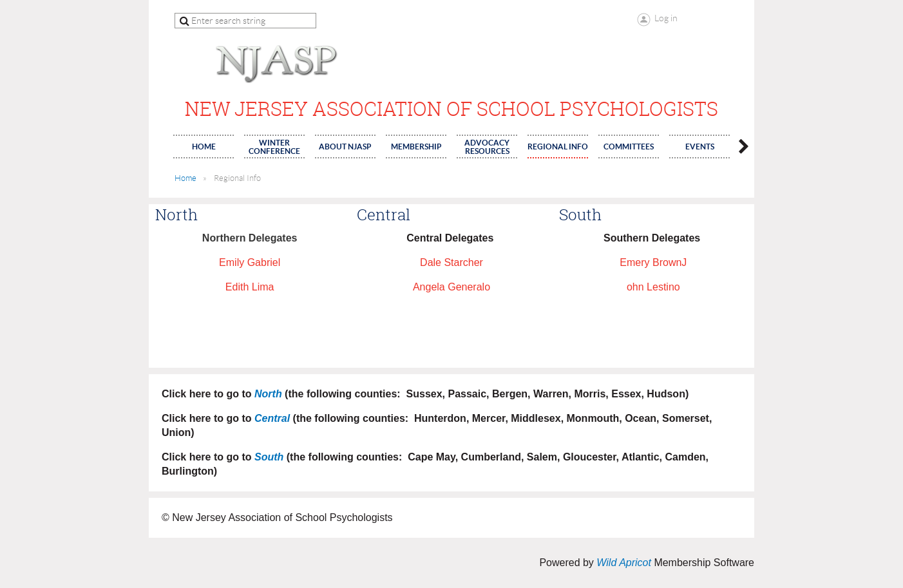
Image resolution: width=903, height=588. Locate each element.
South (269, 457)
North (268, 394)
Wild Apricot (624, 563)
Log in (666, 18)
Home (185, 178)
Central (272, 418)
